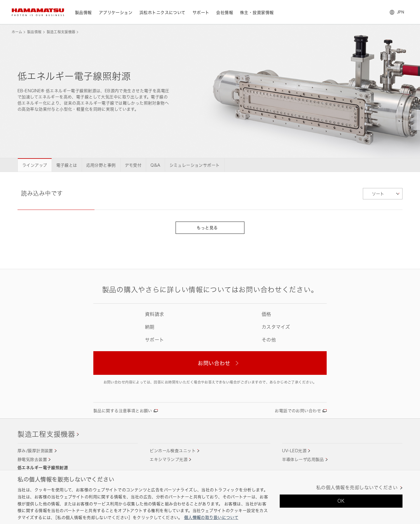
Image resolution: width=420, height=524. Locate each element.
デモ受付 (133, 165)
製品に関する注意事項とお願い (123, 411)
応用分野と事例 (101, 165)
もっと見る (210, 228)
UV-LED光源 (294, 451)
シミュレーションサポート (195, 165)
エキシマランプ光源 (169, 459)
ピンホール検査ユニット (173, 451)
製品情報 (34, 32)
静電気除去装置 (32, 459)
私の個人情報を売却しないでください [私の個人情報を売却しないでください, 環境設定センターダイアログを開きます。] (357, 488)
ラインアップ (35, 165)
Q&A (155, 165)
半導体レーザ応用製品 (303, 459)
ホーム (17, 32)
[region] (210, 497)
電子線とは (67, 165)
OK (341, 501)
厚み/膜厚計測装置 (35, 451)
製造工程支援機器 (61, 32)
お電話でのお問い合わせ (298, 411)
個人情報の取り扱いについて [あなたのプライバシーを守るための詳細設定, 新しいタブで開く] (211, 517)
